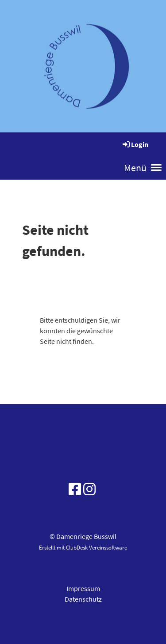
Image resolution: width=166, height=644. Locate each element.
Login (135, 144)
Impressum (83, 588)
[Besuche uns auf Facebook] (75, 490)
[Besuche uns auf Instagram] (89, 490)
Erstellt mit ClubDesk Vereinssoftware (83, 547)
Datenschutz (83, 599)
